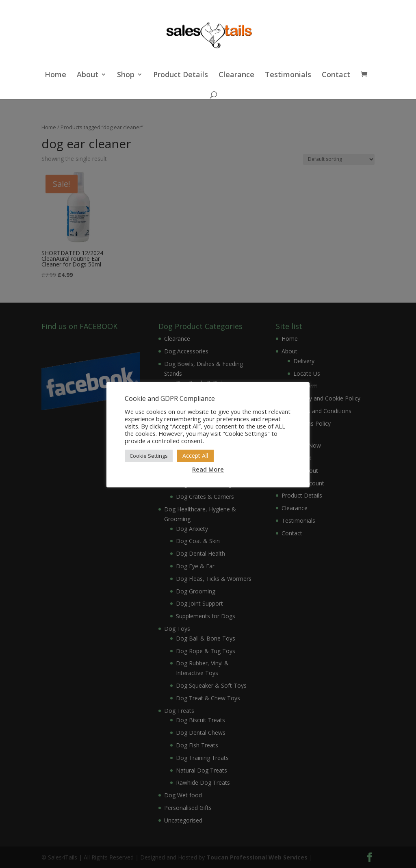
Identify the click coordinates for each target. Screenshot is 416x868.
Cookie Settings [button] (149, 456)
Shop (126, 75)
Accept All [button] (195, 456)
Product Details (181, 75)
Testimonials (288, 75)
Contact (336, 75)
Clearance (236, 75)
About (88, 75)
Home (55, 75)
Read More (208, 469)
